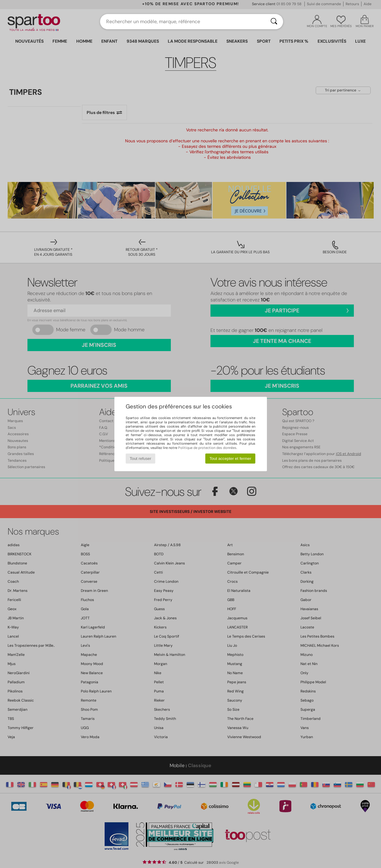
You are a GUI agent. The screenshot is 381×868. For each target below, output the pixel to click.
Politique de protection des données (207, 448)
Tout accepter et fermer (230, 459)
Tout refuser (140, 459)
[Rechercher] (274, 22)
